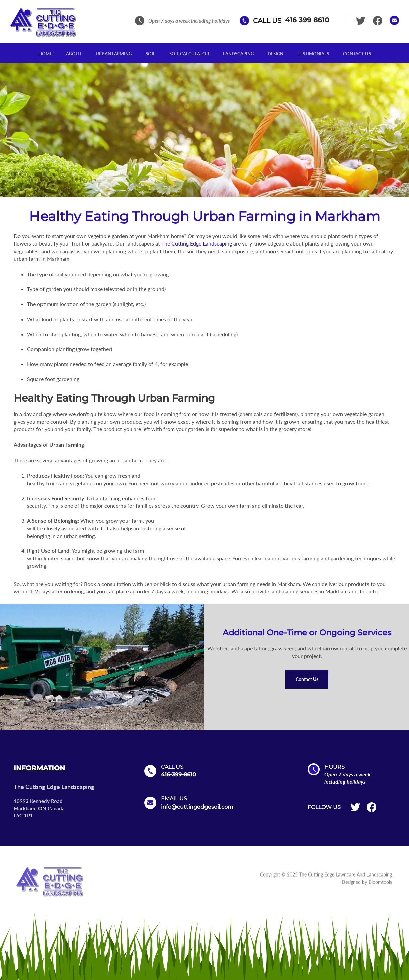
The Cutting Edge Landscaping (197, 244)
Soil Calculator (189, 54)
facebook (378, 21)
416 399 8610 (291, 21)
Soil (150, 54)
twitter (361, 21)
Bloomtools (380, 884)
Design (276, 54)
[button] (307, 680)
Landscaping (238, 54)
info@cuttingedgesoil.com (197, 807)
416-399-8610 (179, 775)
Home (45, 54)
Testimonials (313, 54)
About (74, 54)
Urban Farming (114, 54)
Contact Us (357, 54)
